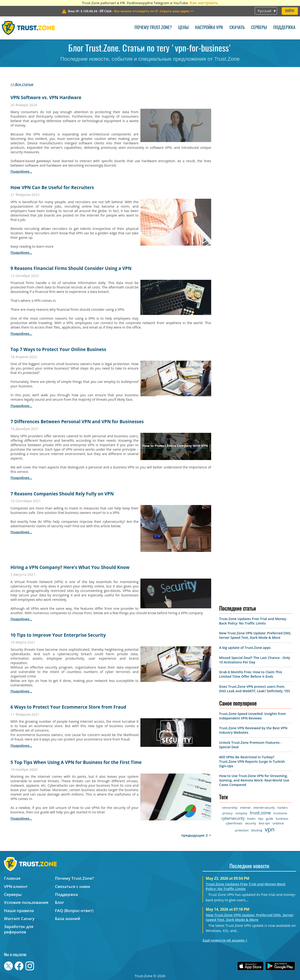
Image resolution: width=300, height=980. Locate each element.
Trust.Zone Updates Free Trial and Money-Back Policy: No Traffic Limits (253, 621)
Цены (183, 28)
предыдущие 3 (194, 835)
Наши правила (19, 911)
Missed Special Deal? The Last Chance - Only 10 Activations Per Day (255, 660)
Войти (290, 11)
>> (154, 11)
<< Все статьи (22, 84)
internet (245, 808)
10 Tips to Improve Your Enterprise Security (58, 635)
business (282, 819)
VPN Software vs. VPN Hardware (46, 97)
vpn (270, 829)
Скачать (237, 28)
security (250, 823)
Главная (12, 878)
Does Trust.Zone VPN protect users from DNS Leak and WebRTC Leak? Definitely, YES (255, 689)
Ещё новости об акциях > (225, 940)
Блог (60, 902)
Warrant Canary (19, 918)
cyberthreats (234, 823)
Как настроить (204, 3)
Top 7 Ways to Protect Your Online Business (58, 349)
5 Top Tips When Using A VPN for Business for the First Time (76, 762)
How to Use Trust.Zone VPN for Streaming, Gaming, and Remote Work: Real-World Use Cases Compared (254, 780)
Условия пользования (26, 902)
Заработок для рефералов (19, 929)
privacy (227, 813)
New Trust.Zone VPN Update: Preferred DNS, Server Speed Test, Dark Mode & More (255, 635)
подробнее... (21, 171)
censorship (230, 808)
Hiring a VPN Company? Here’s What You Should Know (70, 567)
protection (242, 830)
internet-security (264, 808)
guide (270, 819)
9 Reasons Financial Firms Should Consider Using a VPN (71, 268)
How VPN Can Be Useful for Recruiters (52, 187)
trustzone (280, 813)
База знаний (68, 918)
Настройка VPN (209, 28)
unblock (278, 823)
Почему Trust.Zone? (153, 28)
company (241, 813)
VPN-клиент (16, 886)
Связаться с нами (73, 886)
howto (251, 819)
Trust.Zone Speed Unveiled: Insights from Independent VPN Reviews (253, 716)
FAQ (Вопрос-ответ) (74, 911)
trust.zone (260, 813)
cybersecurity (233, 818)
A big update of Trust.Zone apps (245, 648)
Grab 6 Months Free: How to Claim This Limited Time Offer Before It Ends (251, 674)
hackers (283, 808)
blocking (257, 830)
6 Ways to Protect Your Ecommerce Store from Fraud (68, 707)
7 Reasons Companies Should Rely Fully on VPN (62, 494)
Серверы (259, 28)
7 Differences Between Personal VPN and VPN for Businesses (77, 422)
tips (261, 819)
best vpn (264, 823)
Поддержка (284, 28)
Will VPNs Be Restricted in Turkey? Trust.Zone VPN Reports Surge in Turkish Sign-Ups (252, 761)
